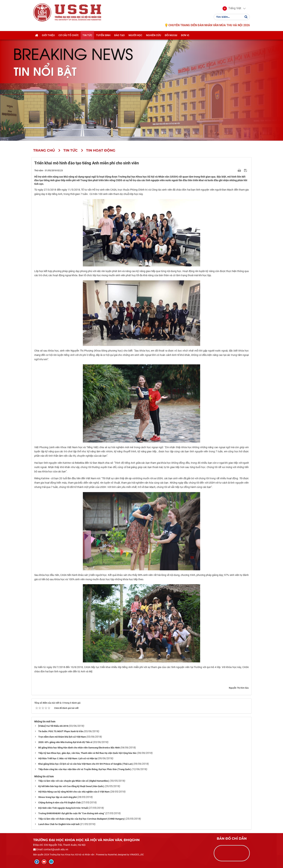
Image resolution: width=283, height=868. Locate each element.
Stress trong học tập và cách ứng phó (57, 797)
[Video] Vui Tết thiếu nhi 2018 (53, 726)
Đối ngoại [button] (171, 36)
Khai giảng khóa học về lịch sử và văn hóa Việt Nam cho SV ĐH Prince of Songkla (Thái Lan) (86, 764)
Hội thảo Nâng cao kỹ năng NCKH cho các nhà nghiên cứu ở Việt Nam (74, 792)
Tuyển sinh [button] (103, 36)
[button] (232, 9)
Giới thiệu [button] (48, 36)
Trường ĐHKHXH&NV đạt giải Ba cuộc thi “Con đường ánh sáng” (71, 813)
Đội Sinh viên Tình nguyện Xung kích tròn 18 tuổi (63, 808)
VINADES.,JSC (137, 855)
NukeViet (112, 855)
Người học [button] (135, 36)
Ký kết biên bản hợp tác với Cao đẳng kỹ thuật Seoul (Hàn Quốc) (71, 786)
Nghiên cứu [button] (154, 36)
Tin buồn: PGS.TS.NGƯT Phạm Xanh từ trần (61, 731)
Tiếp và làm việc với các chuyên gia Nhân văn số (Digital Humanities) (74, 781)
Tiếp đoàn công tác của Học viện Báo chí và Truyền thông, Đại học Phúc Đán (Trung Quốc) (85, 769)
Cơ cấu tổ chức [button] (69, 36)
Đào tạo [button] (119, 36)
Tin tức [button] (87, 36)
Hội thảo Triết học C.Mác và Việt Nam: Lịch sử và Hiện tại (68, 758)
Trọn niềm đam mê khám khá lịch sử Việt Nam (62, 737)
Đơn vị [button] (185, 36)
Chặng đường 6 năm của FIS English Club (59, 803)
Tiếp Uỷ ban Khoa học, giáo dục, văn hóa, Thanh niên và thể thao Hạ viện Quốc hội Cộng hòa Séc (87, 753)
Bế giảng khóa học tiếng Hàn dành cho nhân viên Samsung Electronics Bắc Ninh (79, 748)
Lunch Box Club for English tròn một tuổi (59, 824)
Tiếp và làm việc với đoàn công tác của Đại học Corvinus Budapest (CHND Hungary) (82, 819)
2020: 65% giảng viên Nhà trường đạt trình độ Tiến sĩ (65, 742)
